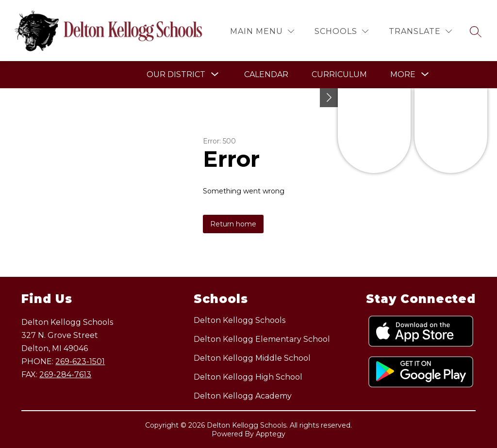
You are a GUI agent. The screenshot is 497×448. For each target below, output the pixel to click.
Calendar (266, 74)
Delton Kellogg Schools (240, 320)
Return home (233, 224)
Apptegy (271, 434)
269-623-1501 (80, 361)
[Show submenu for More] (403, 75)
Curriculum (339, 74)
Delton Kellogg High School (248, 377)
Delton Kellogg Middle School (252, 358)
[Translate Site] (420, 31)
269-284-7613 (65, 375)
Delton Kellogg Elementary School (262, 339)
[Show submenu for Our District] (176, 75)
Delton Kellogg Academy (243, 396)
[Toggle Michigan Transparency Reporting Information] (329, 98)
